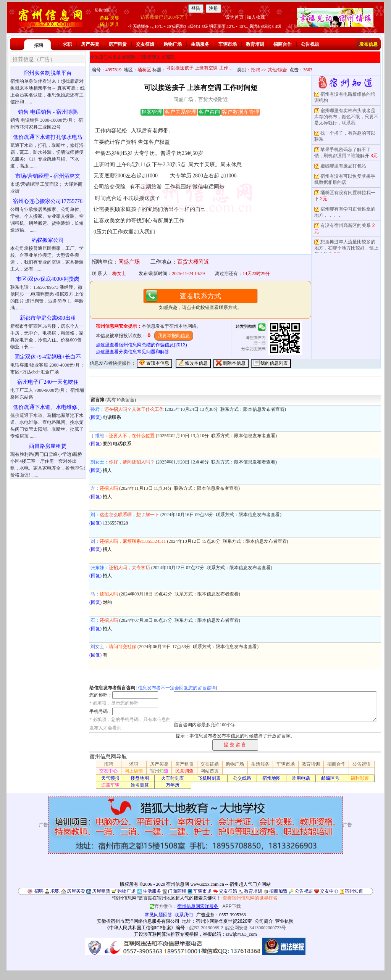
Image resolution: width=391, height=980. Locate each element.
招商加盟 (278, 891)
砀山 (104, 24)
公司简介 (264, 921)
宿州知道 (354, 891)
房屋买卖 (76, 891)
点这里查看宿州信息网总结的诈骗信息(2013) (141, 345)
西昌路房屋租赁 (48, 446)
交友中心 (108, 771)
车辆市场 (228, 44)
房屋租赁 (101, 891)
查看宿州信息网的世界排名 (250, 898)
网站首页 (210, 771)
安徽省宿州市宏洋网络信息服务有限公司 (138, 921)
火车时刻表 (173, 778)
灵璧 (115, 18)
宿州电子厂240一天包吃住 (48, 382)
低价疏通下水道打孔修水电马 (48, 137)
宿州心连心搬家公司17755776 (48, 201)
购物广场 (173, 44)
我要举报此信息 (174, 336)
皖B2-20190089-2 (206, 928)
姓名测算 (140, 785)
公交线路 (242, 778)
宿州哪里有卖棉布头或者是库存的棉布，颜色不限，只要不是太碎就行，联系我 (346, 117)
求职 (67, 44)
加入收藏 (256, 17)
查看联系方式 (200, 296)
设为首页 (234, 17)
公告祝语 (310, 44)
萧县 (104, 18)
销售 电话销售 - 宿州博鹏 (48, 112)
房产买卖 (90, 44)
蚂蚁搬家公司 (48, 240)
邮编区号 (330, 778)
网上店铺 (134, 771)
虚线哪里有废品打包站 (343, 166)
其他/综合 (277, 70)
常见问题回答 (158, 915)
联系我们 (184, 915)
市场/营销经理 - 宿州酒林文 (48, 176)
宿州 (159, 771)
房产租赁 (118, 44)
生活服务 (200, 44)
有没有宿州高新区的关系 (346, 225)
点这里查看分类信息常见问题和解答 (132, 352)
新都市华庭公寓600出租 (48, 318)
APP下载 (232, 906)
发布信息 (368, 44)
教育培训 (255, 44)
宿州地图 (271, 778)
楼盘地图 (140, 778)
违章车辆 (110, 785)
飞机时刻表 (209, 778)
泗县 (115, 24)
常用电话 (301, 778)
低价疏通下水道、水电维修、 (48, 407)
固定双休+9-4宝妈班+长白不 (48, 357)
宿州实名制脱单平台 (48, 73)
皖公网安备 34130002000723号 (256, 928)
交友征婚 (145, 44)
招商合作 (283, 44)
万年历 (173, 785)
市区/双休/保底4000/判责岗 (48, 279)
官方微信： (185, 906)
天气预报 (110, 778)
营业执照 (284, 921)
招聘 (39, 45)
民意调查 (184, 771)
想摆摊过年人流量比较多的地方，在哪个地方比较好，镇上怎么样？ (346, 248)
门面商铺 (177, 891)
